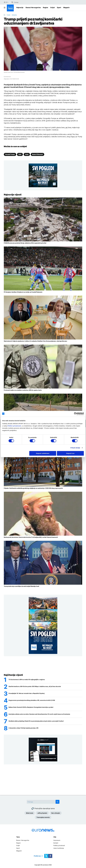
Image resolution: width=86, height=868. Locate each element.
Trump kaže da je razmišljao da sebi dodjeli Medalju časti (21, 586)
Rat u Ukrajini (56, 813)
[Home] (4, 15)
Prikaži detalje (75, 448)
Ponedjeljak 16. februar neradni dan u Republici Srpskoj (27, 693)
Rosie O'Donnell (37, 154)
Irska (27, 154)
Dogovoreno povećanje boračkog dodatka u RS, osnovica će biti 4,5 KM (32, 700)
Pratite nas (37, 856)
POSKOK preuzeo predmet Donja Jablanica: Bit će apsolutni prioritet (25, 243)
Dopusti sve (70, 453)
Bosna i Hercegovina (33, 7)
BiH (6, 2)
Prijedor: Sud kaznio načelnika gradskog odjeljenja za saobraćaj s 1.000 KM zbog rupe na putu (33, 488)
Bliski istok (30, 813)
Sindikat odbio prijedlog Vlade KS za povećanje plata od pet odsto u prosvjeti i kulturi (36, 721)
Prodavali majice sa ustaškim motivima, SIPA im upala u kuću (23, 390)
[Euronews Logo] (10, 8)
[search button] (12, 2)
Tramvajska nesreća (43, 817)
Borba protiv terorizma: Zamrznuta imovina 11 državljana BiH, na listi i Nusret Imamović (31, 537)
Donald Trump (10, 154)
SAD (20, 154)
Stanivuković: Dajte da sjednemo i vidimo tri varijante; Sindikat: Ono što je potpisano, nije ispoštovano (35, 341)
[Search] (22, 2)
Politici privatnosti (14, 426)
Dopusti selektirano (43, 453)
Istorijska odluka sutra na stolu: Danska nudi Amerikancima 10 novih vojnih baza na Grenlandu (39, 714)
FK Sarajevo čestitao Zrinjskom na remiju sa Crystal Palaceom (23, 292)
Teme (18, 837)
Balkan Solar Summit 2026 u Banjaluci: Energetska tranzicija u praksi (31, 707)
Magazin (66, 7)
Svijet (52, 7)
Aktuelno (14, 15)
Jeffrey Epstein (42, 813)
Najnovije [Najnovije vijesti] (20, 7)
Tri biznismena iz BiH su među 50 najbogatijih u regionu (27, 680)
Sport (59, 7)
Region (45, 7)
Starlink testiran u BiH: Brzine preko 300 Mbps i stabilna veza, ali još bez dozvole (35, 686)
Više (55, 837)
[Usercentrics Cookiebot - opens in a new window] (75, 414)
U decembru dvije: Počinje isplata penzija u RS (23, 728)
